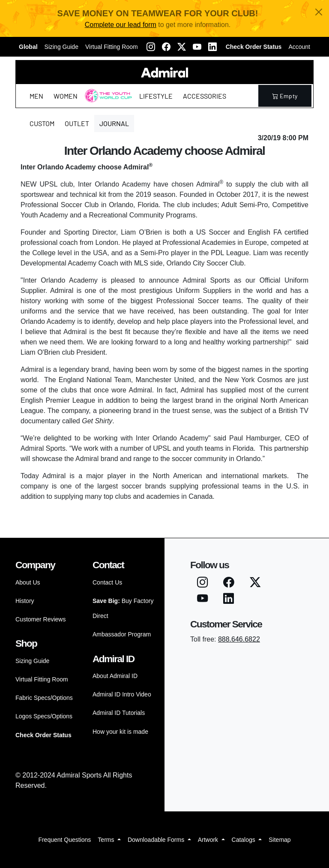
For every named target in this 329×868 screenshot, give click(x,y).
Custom (42, 123)
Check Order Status (254, 47)
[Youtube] (197, 47)
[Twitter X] (182, 47)
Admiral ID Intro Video (122, 694)
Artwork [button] (209, 840)
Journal (114, 123)
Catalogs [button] (244, 840)
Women (66, 96)
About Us (28, 582)
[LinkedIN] (212, 47)
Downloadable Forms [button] (157, 840)
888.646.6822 (239, 639)
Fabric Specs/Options (44, 698)
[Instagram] (151, 47)
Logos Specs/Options (44, 716)
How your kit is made (120, 732)
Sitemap (280, 840)
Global (28, 47)
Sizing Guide (61, 47)
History (25, 601)
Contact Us (107, 582)
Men (36, 96)
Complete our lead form (121, 25)
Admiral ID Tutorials (119, 713)
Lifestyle (156, 96)
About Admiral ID (115, 676)
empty (285, 96)
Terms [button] (107, 840)
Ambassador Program (122, 634)
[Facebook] (166, 47)
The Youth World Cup (106, 101)
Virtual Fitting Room (112, 47)
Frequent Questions (64, 840)
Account (299, 47)
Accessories (205, 96)
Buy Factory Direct (123, 608)
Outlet (77, 123)
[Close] (319, 12)
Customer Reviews (40, 619)
